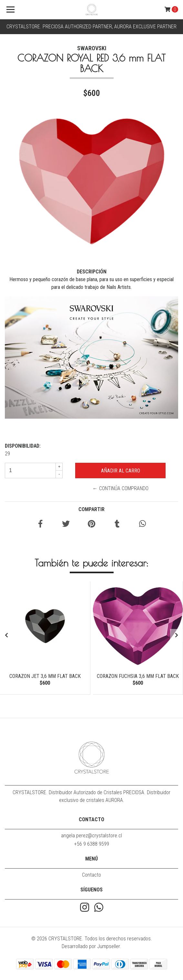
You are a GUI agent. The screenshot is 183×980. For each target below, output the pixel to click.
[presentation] (6, 635)
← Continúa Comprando (121, 488)
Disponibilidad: (23, 446)
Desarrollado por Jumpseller (91, 946)
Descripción (92, 272)
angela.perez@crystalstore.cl (91, 836)
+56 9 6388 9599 (92, 844)
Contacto (91, 875)
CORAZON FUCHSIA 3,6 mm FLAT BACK (138, 676)
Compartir (91, 509)
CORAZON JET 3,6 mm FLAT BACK (45, 676)
